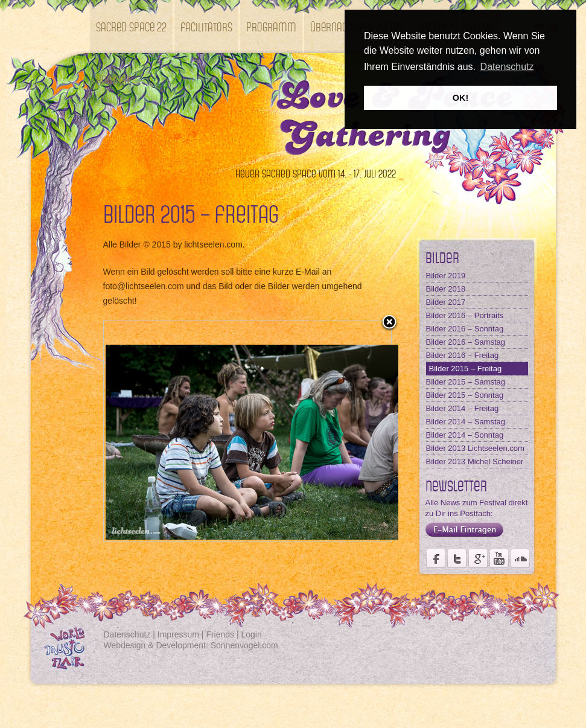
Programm (271, 26)
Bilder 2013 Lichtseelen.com (475, 448)
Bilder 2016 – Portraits (465, 315)
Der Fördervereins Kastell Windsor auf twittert (457, 558)
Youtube (499, 558)
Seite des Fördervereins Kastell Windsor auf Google (478, 558)
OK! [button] (460, 98)
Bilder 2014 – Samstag (466, 422)
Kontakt (113, 79)
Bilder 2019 (446, 276)
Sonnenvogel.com (244, 645)
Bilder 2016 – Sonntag (465, 329)
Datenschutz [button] (507, 67)
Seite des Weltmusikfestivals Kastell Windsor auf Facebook (436, 558)
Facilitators (206, 26)
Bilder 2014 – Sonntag (465, 435)
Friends (220, 634)
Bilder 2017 (446, 302)
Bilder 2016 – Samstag (466, 342)
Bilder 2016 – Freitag (463, 355)
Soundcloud (520, 558)
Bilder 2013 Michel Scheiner (475, 461)
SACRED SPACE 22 (131, 26)
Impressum (178, 634)
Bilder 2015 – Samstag (466, 382)
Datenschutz (127, 634)
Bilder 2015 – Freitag (466, 369)
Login (252, 634)
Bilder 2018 (446, 289)
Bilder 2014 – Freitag (463, 408)
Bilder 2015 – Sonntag (465, 395)
